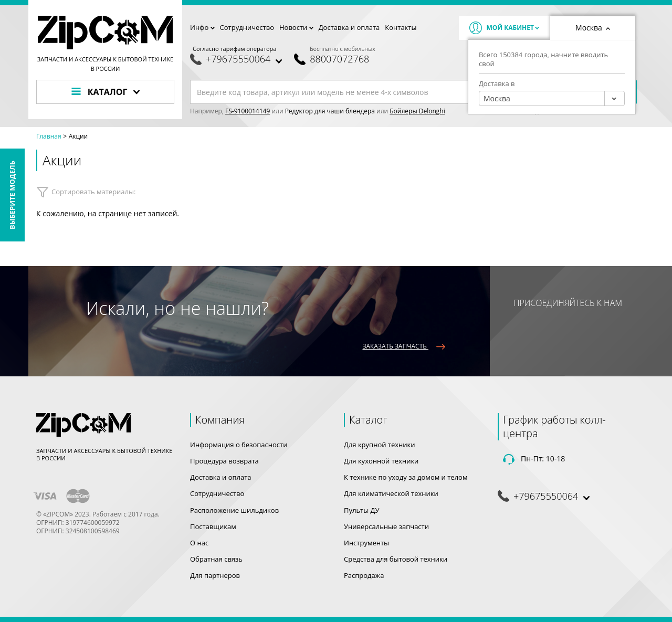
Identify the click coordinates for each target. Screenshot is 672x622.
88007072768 (339, 59)
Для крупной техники (380, 445)
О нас (199, 543)
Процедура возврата (224, 461)
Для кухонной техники (381, 461)
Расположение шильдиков (234, 510)
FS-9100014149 (248, 111)
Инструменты (366, 543)
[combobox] (552, 98)
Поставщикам (213, 526)
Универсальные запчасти (386, 526)
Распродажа (364, 575)
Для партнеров (215, 575)
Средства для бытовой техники (396, 559)
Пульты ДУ (362, 510)
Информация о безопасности (239, 445)
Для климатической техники (391, 493)
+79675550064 (238, 59)
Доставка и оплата (349, 27)
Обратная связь (216, 559)
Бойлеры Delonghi (417, 111)
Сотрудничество (247, 27)
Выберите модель (12, 195)
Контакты (401, 27)
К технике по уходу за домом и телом (406, 477)
